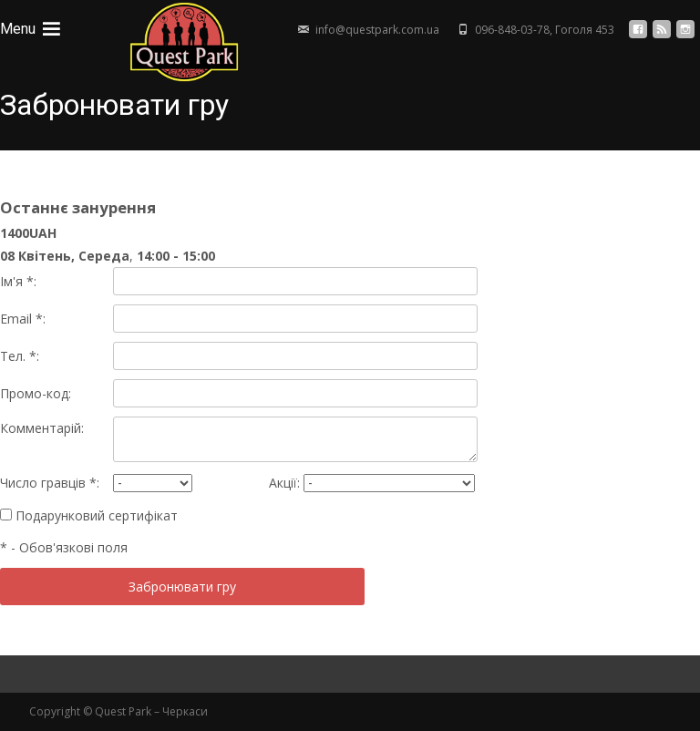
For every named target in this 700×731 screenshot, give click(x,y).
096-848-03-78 (512, 30)
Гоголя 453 (585, 30)
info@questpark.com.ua (377, 30)
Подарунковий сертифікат (89, 515)
